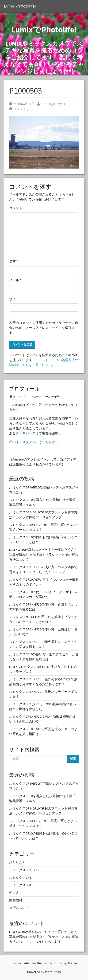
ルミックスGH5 (20, 878)
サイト (14, 299)
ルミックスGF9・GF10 (25, 870)
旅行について (19, 908)
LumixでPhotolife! (20, 6)
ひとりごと (17, 862)
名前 (13, 261)
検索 (73, 758)
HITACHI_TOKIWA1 (51, 104)
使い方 (14, 893)
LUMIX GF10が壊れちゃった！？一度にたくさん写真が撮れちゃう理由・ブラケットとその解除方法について (44, 555)
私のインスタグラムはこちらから (34, 442)
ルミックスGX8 (20, 885)
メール (15, 280)
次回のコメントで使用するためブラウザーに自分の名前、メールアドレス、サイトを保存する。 (44, 328)
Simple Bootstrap (55, 963)
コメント (16, 208)
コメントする (21, 109)
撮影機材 (16, 900)
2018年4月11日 (22, 104)
